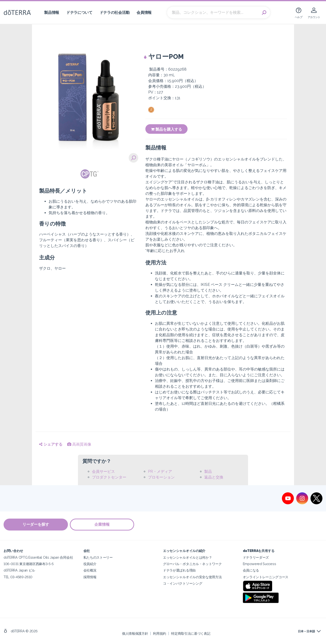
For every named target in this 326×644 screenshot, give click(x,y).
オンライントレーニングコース (266, 577)
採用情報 (90, 577)
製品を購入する (166, 129)
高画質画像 (79, 444)
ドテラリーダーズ (256, 557)
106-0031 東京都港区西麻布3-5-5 (29, 564)
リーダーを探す (36, 524)
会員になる (251, 570)
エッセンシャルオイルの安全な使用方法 (192, 577)
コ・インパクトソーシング (183, 583)
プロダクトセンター (109, 477)
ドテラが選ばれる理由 (179, 570)
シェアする (51, 444)
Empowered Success (260, 564)
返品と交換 (214, 477)
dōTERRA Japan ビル (19, 570)
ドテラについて (79, 13)
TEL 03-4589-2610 (18, 577)
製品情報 (52, 13)
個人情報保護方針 (135, 633)
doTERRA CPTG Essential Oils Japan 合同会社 (38, 557)
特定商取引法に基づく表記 (191, 633)
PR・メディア (160, 471)
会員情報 (144, 13)
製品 (208, 471)
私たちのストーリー (98, 557)
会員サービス (103, 471)
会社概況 (90, 570)
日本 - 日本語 (306, 631)
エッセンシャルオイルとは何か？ (187, 557)
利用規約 (160, 633)
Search (264, 13)
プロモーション (161, 477)
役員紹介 (90, 564)
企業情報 (102, 524)
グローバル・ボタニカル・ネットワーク (192, 564)
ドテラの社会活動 (115, 13)
